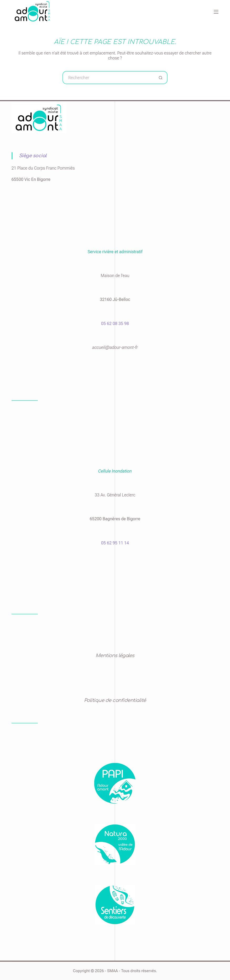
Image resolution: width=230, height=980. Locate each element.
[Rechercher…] (108, 78)
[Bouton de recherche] (161, 78)
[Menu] (216, 12)
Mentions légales (115, 656)
